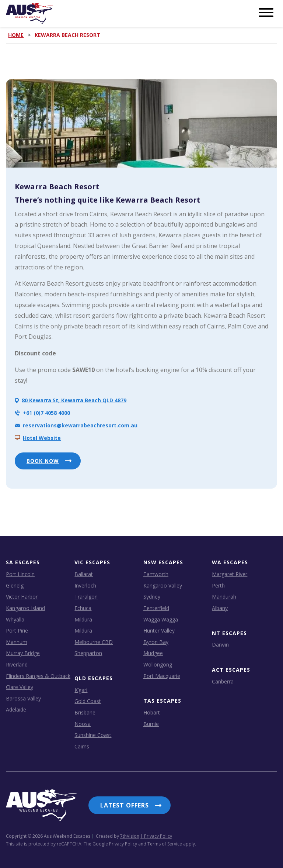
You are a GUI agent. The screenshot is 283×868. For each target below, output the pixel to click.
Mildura (83, 619)
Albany (220, 608)
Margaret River (230, 574)
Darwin (220, 645)
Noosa (83, 724)
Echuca (83, 608)
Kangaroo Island (25, 608)
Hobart (152, 712)
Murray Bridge (23, 653)
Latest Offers (125, 805)
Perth (218, 585)
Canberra (223, 681)
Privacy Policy (123, 844)
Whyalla (15, 619)
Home (16, 35)
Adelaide (16, 709)
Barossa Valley (23, 698)
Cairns (82, 746)
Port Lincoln (20, 574)
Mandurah (224, 597)
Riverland (17, 664)
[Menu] (266, 13)
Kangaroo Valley (163, 585)
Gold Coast (88, 701)
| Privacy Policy (156, 836)
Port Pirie (17, 631)
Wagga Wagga (161, 619)
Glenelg (15, 585)
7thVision (130, 836)
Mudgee (153, 653)
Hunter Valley (159, 631)
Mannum (17, 642)
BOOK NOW (43, 461)
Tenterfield (156, 608)
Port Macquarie (162, 676)
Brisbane (85, 712)
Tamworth (156, 574)
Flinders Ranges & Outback (38, 676)
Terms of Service (165, 844)
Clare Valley (20, 687)
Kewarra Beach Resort (57, 187)
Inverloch (85, 585)
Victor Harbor (22, 597)
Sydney (152, 597)
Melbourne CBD (94, 642)
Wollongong (158, 664)
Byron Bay (156, 642)
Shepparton (88, 653)
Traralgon (86, 597)
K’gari (81, 690)
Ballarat (84, 574)
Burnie (151, 724)
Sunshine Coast (93, 735)
